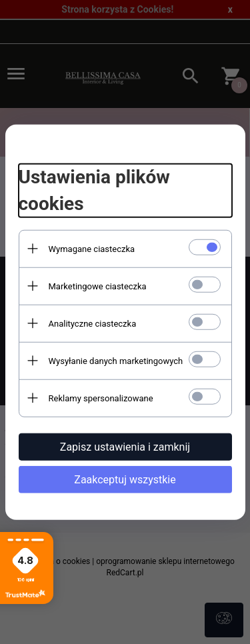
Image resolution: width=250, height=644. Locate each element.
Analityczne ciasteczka (93, 323)
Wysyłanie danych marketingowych (116, 360)
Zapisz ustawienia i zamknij (125, 446)
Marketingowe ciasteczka (98, 286)
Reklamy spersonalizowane (101, 398)
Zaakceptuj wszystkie (125, 479)
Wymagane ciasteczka (92, 248)
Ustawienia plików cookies (94, 190)
